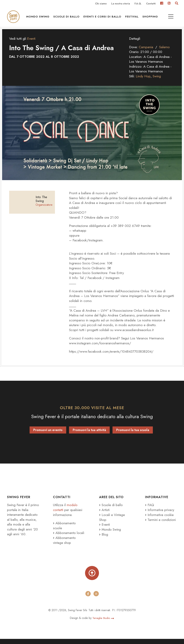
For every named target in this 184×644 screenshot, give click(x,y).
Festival (133, 18)
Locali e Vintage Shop (112, 522)
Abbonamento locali (69, 537)
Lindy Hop (143, 81)
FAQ (150, 510)
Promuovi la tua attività (89, 435)
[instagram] (96, 599)
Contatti (151, 4)
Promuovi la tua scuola (133, 435)
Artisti (104, 514)
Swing (157, 81)
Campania (146, 52)
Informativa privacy (160, 514)
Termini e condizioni (161, 524)
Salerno (165, 52)
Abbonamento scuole (65, 530)
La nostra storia (121, 4)
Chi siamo (101, 4)
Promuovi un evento (48, 435)
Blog (104, 539)
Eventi (31, 43)
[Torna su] (92, 578)
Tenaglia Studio (103, 623)
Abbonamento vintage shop (65, 545)
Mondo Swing (39, 18)
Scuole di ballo (67, 18)
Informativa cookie (160, 519)
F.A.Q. (138, 4)
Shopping (151, 18)
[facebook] (88, 599)
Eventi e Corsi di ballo (103, 18)
